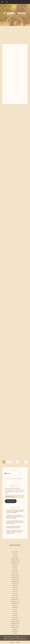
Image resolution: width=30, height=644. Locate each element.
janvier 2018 (15, 598)
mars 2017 (15, 615)
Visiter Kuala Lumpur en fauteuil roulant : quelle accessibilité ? (15, 511)
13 (18, 462)
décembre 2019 (15, 560)
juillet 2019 (15, 564)
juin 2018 (15, 588)
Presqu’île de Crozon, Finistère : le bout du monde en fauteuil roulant (15, 532)
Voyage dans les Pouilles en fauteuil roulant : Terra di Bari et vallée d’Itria (16, 517)
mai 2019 (15, 566)
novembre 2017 (15, 601)
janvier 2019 (15, 574)
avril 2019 (15, 568)
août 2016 (15, 629)
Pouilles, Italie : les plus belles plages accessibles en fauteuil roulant (15, 522)
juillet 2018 (15, 586)
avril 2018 (15, 592)
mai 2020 (15, 554)
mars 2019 (15, 570)
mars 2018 (15, 594)
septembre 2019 (15, 562)
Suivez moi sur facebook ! (15, 479)
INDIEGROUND (22, 637)
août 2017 (15, 605)
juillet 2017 (15, 607)
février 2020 (15, 558)
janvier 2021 (15, 552)
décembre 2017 (15, 600)
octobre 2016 (15, 625)
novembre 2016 (15, 623)
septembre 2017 (15, 603)
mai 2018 (15, 590)
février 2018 (15, 596)
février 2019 (15, 572)
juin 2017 (15, 609)
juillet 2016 (15, 631)
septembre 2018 (15, 582)
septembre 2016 (15, 627)
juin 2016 (15, 633)
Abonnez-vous (11, 501)
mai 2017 (15, 611)
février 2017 (15, 617)
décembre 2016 (15, 621)
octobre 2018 (15, 580)
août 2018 (15, 584)
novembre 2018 (15, 578)
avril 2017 (15, 613)
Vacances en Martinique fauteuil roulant (14, 527)
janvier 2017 (15, 619)
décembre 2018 (15, 576)
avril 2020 (15, 556)
